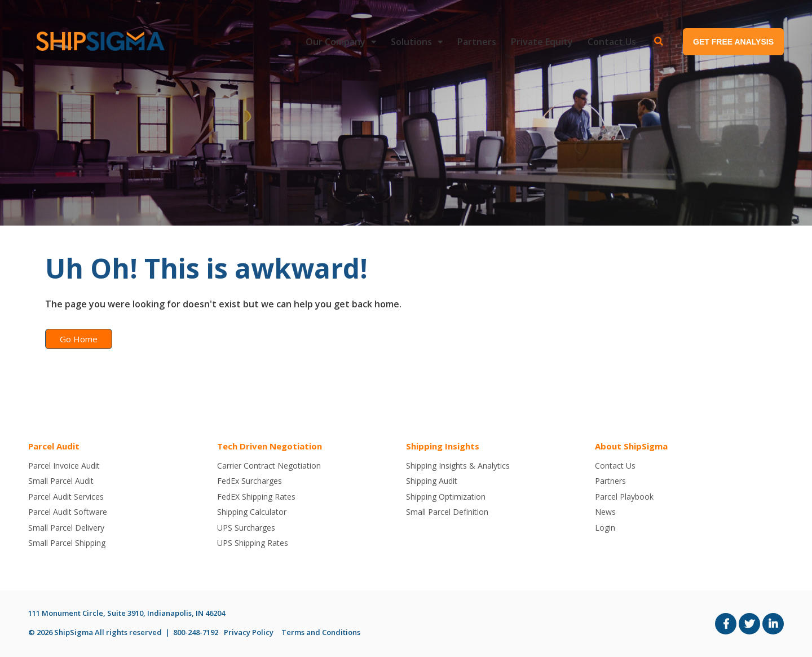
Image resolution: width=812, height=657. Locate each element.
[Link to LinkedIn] (773, 624)
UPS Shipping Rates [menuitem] (253, 543)
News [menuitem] (605, 512)
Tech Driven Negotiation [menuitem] (270, 446)
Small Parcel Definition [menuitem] (447, 512)
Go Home (79, 339)
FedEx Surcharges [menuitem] (250, 481)
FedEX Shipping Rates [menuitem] (256, 497)
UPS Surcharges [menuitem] (246, 528)
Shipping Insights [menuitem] (443, 446)
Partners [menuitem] (477, 42)
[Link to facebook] (726, 624)
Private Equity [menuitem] (542, 42)
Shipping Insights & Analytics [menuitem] (458, 466)
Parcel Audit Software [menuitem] (68, 512)
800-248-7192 (196, 632)
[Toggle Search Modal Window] (659, 42)
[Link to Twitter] (749, 624)
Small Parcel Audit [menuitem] (61, 481)
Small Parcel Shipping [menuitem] (67, 543)
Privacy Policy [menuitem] (249, 632)
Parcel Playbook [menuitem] (624, 497)
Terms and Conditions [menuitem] (321, 632)
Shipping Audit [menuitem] (432, 481)
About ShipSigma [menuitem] (631, 446)
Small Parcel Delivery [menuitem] (66, 528)
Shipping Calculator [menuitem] (252, 512)
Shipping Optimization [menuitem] (446, 497)
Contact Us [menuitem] (612, 42)
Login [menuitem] (605, 528)
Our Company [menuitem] (336, 42)
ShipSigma (74, 632)
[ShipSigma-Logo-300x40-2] (99, 41)
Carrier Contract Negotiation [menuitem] (269, 466)
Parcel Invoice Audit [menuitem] (64, 466)
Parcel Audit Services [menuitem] (66, 497)
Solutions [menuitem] (411, 42)
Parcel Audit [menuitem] (54, 446)
